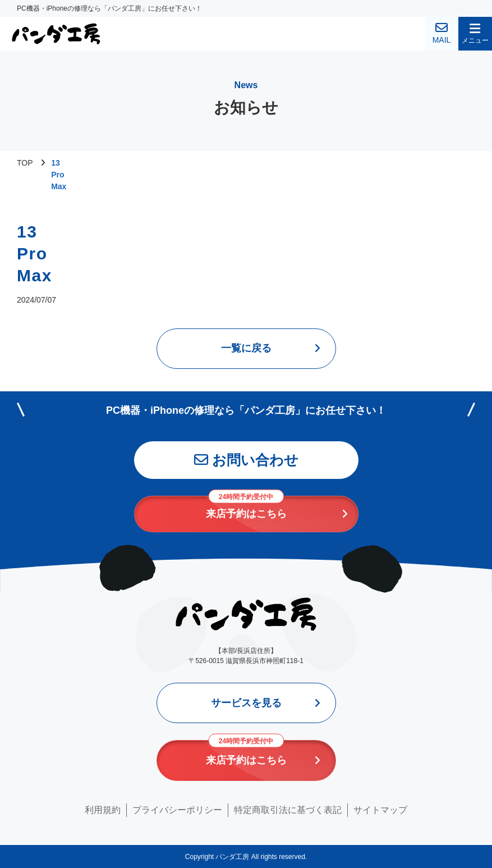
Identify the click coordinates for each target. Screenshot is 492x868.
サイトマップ (380, 810)
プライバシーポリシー (177, 810)
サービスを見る (246, 703)
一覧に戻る (246, 348)
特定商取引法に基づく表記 (288, 810)
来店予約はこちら (246, 508)
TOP (25, 163)
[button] (475, 34)
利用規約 (103, 810)
